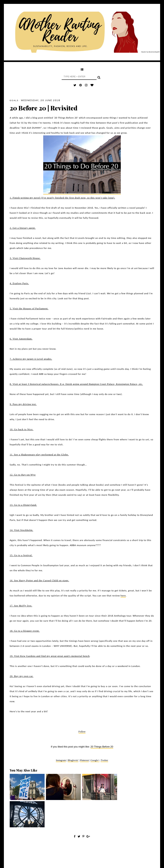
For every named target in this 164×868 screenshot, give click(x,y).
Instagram (61, 760)
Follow (82, 732)
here (123, 596)
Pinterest (85, 760)
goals (14, 101)
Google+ (95, 760)
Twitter (104, 760)
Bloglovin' (73, 760)
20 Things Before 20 (102, 747)
